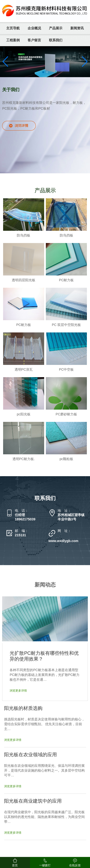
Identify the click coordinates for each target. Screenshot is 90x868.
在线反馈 (75, 865)
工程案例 (13, 40)
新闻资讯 (77, 28)
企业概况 (34, 28)
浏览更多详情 (18, 691)
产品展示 (56, 28)
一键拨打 (45, 865)
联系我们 (56, 40)
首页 (15, 865)
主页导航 (13, 28)
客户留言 (34, 40)
